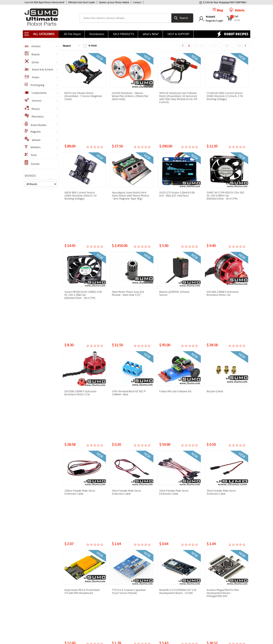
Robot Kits (30, 586)
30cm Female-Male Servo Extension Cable (221, 347)
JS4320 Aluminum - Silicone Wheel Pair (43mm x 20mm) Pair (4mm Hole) (130, 96)
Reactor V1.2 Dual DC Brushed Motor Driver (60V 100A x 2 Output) (177, 474)
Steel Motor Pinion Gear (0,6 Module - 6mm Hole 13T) (128, 221)
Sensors (33, 100)
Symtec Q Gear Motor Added (114, 2)
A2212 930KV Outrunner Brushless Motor (79, 473)
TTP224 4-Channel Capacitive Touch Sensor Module (129, 410)
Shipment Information (112, 597)
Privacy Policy (107, 603)
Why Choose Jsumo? (111, 592)
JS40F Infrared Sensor (36, 580)
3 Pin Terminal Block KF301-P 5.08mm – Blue (129, 284)
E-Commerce (146, 639)
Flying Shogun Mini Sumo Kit (39, 614)
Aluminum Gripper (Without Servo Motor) (175, 536)
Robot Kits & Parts (39, 69)
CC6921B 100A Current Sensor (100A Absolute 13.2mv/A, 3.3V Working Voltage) (225, 96)
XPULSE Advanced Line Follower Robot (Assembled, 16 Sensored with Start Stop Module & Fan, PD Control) (178, 98)
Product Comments (110, 580)
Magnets (33, 131)
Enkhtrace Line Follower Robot (78, 580)
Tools (31, 155)
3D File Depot (72, 34)
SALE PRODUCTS (124, 34)
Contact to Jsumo (109, 620)
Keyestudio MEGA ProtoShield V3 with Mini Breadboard (82, 410)
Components (36, 93)
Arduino (33, 46)
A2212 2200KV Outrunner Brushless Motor (127, 473)
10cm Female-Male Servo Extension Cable (174, 347)
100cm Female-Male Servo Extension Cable (80, 347)
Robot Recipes (236, 34)
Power (32, 77)
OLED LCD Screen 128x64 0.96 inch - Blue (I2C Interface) (177, 158)
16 (227, 46)
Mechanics (34, 116)
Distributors (97, 34)
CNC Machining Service (112, 614)
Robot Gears (31, 597)
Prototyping (35, 85)
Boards (32, 54)
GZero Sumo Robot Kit (36, 609)
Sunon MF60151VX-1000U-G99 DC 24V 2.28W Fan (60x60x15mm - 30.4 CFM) (83, 222)
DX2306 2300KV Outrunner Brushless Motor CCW (81, 284)
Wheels (33, 139)
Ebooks (32, 163)
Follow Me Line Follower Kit (175, 282)
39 (239, 46)
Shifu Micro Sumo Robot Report (79, 594)
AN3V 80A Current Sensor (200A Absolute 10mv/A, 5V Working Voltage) (81, 159)
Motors (32, 108)
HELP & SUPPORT (179, 34)
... (208, 46)
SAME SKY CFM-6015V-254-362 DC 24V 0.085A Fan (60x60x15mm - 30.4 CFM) (225, 159)
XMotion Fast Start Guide (82, 2)
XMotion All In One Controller (40, 603)
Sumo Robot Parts (110, 586)
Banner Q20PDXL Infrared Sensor (174, 221)
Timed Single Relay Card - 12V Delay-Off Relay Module (129, 536)
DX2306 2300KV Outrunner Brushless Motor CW (223, 221)
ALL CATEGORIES (44, 34)
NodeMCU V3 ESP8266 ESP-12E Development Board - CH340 (178, 410)
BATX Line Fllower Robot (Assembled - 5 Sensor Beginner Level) (83, 96)
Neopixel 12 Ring (217, 534)
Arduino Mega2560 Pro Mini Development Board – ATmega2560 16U (223, 411)
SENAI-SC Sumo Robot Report (78, 611)
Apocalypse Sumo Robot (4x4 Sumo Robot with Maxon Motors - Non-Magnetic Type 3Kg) (131, 159)
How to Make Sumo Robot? (76, 600)
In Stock (90, 46)
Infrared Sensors (33, 592)
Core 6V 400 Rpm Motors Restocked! (44, 2)
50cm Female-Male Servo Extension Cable (126, 347)
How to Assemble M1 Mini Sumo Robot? (79, 587)
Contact (137, 2)
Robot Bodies (36, 124)
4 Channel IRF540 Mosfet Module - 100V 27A (79, 536)
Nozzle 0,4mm (215, 282)
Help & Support (108, 609)
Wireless (33, 147)
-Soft (136, 639)
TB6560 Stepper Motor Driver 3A (224, 473)
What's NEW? (151, 34)
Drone (32, 62)
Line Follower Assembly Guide (78, 606)
